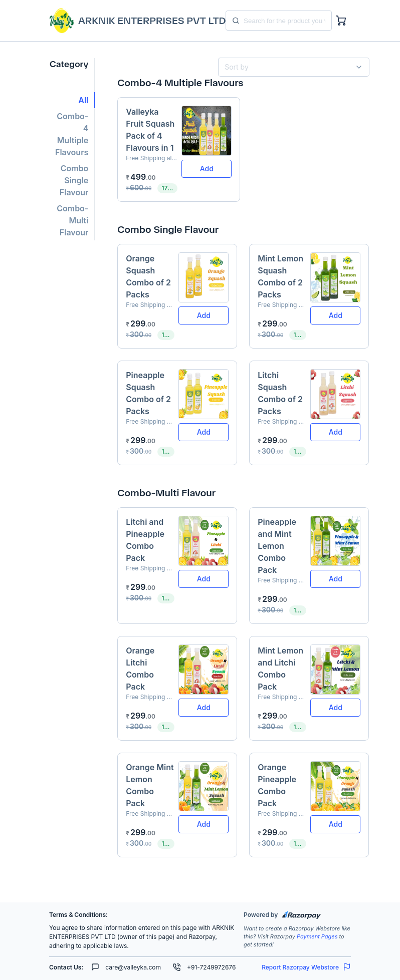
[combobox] (290, 67)
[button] (72, 100)
